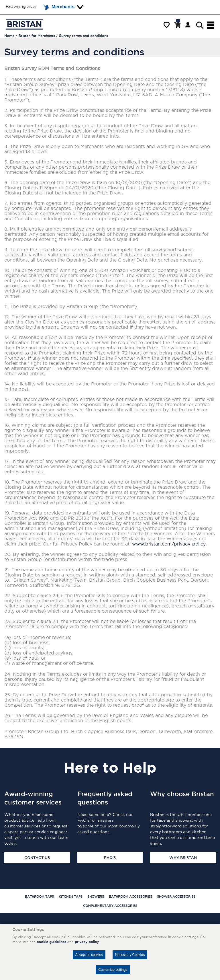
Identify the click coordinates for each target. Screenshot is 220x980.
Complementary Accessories (110, 906)
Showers (96, 897)
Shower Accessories (176, 897)
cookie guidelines (51, 942)
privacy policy (87, 942)
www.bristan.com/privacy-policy (169, 544)
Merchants (59, 7)
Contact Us (37, 858)
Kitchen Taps (71, 897)
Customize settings (113, 970)
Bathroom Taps (39, 897)
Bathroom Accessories (130, 897)
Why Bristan (183, 858)
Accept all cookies (89, 955)
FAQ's (110, 858)
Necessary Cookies (130, 955)
